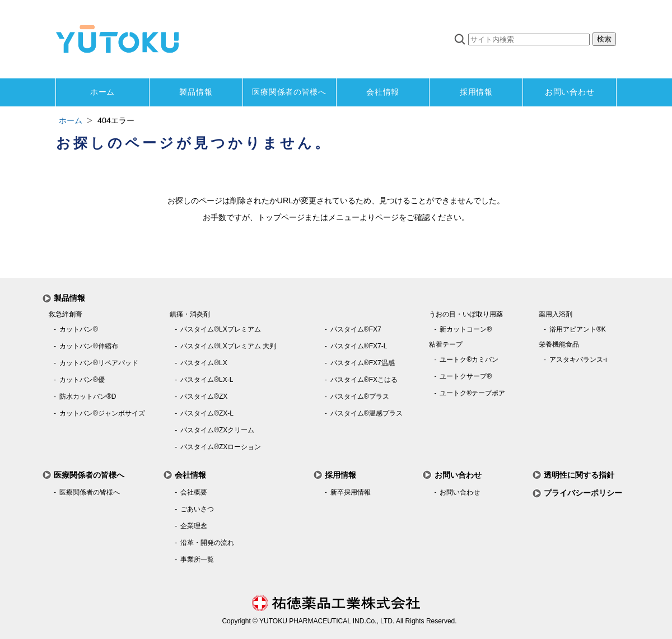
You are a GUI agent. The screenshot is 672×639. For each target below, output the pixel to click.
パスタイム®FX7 (356, 329)
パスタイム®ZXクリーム (217, 430)
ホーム (102, 92)
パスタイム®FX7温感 (363, 363)
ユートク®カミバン (469, 360)
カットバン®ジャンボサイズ (102, 413)
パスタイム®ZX (204, 397)
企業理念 (194, 526)
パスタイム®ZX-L (207, 413)
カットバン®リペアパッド (99, 363)
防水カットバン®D (88, 397)
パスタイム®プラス (360, 397)
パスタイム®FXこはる (364, 380)
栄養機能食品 (559, 344)
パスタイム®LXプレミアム (221, 329)
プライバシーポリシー (583, 493)
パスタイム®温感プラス (367, 413)
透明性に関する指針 (579, 475)
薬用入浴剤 (556, 314)
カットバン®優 (82, 380)
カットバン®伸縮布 (89, 346)
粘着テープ (446, 344)
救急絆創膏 (66, 314)
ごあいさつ (197, 509)
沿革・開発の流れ (207, 543)
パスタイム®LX (204, 363)
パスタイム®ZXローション (221, 447)
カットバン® (79, 329)
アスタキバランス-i (578, 360)
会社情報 (383, 92)
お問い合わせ (570, 92)
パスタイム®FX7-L (359, 346)
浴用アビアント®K (578, 329)
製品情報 (196, 92)
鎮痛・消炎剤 (190, 314)
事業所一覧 (197, 559)
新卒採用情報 (351, 492)
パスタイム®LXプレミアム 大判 (228, 346)
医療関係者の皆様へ (289, 92)
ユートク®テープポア (472, 393)
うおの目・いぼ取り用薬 (466, 314)
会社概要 (194, 492)
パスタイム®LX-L (207, 380)
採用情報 (476, 92)
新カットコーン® (466, 329)
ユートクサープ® (466, 376)
